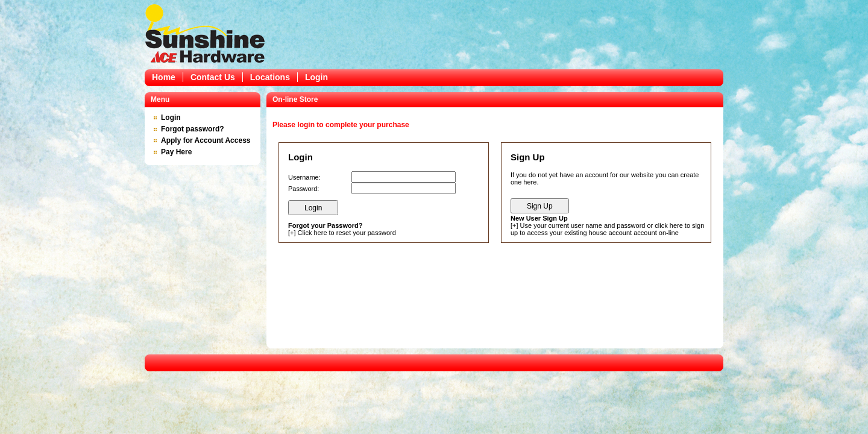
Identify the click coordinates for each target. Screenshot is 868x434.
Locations (270, 77)
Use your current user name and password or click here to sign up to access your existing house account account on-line (607, 229)
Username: (304, 177)
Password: (303, 189)
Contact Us (213, 77)
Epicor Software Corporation (205, 33)
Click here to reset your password (347, 233)
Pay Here (176, 152)
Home (164, 77)
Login (316, 77)
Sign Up (540, 206)
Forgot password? (193, 129)
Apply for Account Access (206, 140)
